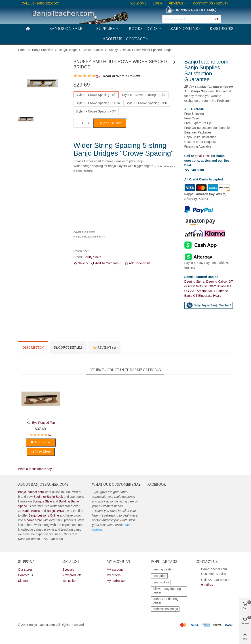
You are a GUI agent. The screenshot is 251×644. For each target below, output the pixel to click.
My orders (114, 575)
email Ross (203, 156)
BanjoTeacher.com (31, 492)
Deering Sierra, (195, 282)
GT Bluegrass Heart (207, 296)
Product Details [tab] (68, 348)
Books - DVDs (143, 29)
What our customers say (35, 469)
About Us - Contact (124, 39)
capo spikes (161, 582)
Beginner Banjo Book (48, 497)
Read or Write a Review (121, 76)
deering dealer (163, 569)
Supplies (105, 29)
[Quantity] (82, 123)
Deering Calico (217, 282)
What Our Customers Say (116, 485)
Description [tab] (33, 348)
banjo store (34, 520)
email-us (207, 585)
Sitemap (24, 581)
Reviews (104, 348)
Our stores (25, 570)
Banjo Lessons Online (44, 515)
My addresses (116, 581)
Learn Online (183, 29)
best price (159, 576)
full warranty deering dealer (167, 591)
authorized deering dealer (166, 601)
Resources (221, 29)
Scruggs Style (42, 501)
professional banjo (165, 609)
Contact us (26, 575)
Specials (68, 570)
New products (72, 575)
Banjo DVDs (55, 511)
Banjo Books (31, 511)
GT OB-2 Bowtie (215, 286)
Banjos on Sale (66, 29)
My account (115, 570)
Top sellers (70, 581)
